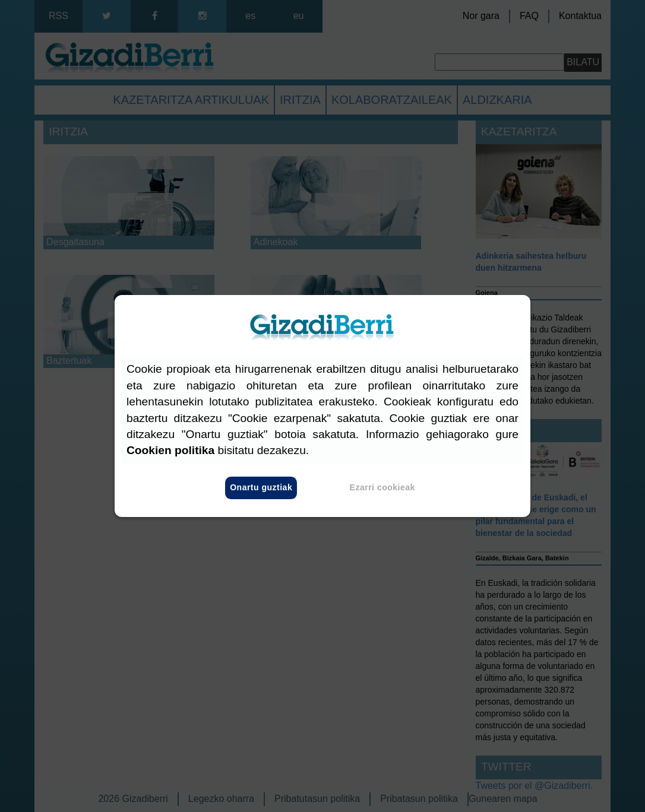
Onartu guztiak (261, 488)
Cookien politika (170, 451)
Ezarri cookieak (382, 488)
